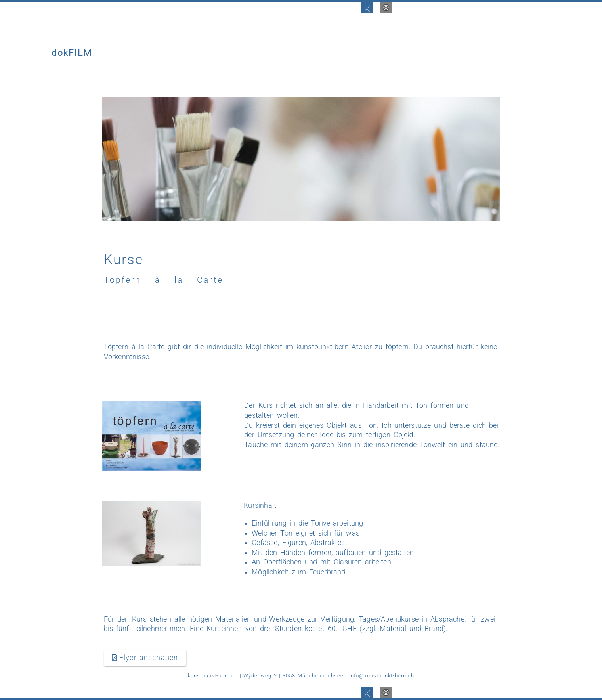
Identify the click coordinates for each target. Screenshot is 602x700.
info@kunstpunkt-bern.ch (382, 676)
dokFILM (72, 53)
